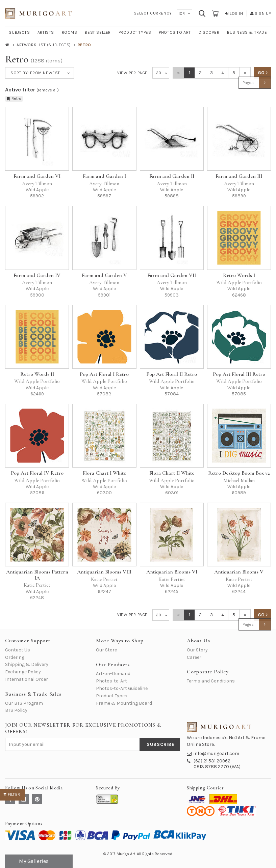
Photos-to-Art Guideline (122, 688)
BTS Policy (16, 710)
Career (194, 657)
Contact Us (18, 650)
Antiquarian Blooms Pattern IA (37, 575)
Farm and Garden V (104, 275)
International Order (27, 679)
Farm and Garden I (104, 176)
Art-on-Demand (113, 674)
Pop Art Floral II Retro (172, 374)
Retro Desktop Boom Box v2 (239, 473)
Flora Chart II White (172, 473)
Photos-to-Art (111, 681)
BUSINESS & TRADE (247, 32)
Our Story (197, 650)
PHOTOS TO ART (175, 32)
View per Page (132, 73)
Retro (14, 99)
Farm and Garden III (239, 176)
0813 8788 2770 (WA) (217, 767)
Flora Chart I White (104, 473)
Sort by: (35, 73)
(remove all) (48, 90)
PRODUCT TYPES (135, 32)
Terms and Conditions (211, 681)
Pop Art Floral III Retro (239, 374)
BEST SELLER (98, 32)
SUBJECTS (19, 32)
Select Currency (153, 13)
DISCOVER (209, 32)
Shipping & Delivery (27, 664)
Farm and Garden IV (37, 275)
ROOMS (70, 32)
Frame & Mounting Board (124, 703)
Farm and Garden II (172, 176)
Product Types (112, 696)
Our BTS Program (24, 703)
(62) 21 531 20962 (212, 761)
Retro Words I (239, 275)
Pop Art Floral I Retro (104, 374)
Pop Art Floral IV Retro (37, 473)
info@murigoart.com (216, 753)
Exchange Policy (23, 672)
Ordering (15, 657)
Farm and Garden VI (37, 176)
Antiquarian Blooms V (239, 572)
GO (263, 73)
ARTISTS (46, 32)
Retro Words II (37, 374)
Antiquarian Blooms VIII (104, 572)
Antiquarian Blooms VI (172, 572)
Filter (12, 794)
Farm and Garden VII (172, 275)
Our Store (106, 650)
